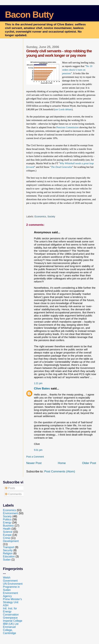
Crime (6, 538)
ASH (6, 605)
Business (8, 526)
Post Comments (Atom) (60, 471)
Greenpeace (10, 618)
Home (62, 463)
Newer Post (34, 463)
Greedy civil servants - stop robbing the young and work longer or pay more (59, 53)
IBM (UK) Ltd (11, 624)
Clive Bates (42, 388)
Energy (7, 523)
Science (8, 532)
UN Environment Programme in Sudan (13, 587)
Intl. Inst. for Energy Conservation (11, 612)
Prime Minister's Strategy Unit (12, 601)
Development (11, 541)
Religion (8, 553)
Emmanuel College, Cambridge (9, 630)
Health (7, 529)
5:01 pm (38, 450)
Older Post (89, 463)
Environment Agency (10, 595)
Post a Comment (35, 457)
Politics (7, 519)
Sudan (7, 560)
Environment (10, 513)
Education (9, 556)
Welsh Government (10, 579)
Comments (13, 494)
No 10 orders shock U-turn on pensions (77, 70)
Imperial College (13, 621)
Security (8, 550)
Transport (9, 547)
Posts (10, 488)
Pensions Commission (68, 127)
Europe (7, 535)
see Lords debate (63, 109)
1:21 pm (38, 383)
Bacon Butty (29, 15)
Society (51, 216)
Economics (40, 216)
